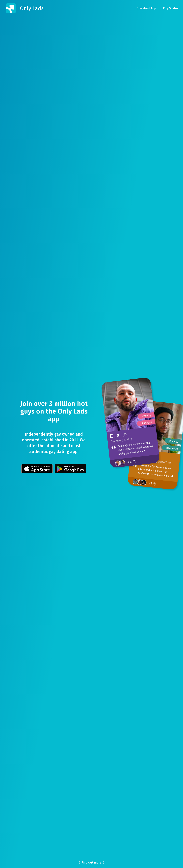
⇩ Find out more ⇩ (91, 863)
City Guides (171, 8)
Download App (146, 8)
